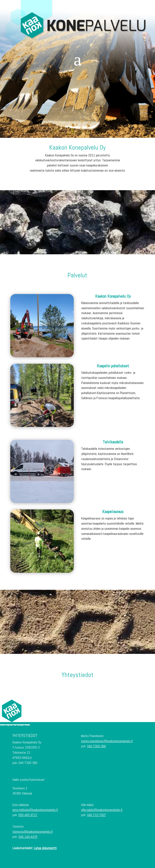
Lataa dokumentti (45, 848)
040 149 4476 (28, 837)
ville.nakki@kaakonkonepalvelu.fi (102, 810)
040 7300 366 (96, 746)
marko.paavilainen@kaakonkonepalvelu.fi (107, 741)
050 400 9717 (28, 815)
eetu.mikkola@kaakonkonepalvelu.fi (35, 810)
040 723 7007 (96, 815)
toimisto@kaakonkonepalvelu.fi (33, 832)
